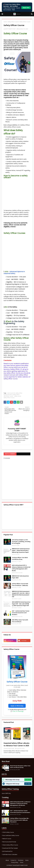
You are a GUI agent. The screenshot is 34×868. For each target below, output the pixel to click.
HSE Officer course (8, 396)
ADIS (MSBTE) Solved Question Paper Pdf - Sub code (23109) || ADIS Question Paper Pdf (21, 604)
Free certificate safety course (11, 835)
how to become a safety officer (12, 395)
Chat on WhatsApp (18, 711)
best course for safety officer (15, 393)
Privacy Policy (15, 862)
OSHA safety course (8, 832)
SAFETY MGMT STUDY (10, 29)
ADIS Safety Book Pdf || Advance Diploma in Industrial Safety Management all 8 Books (21, 568)
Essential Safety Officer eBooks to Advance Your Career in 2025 (17, 744)
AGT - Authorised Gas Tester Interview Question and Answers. (21, 613)
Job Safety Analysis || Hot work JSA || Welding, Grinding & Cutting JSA (21, 541)
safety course (18, 396)
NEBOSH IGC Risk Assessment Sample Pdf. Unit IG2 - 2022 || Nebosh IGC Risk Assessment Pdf (21, 594)
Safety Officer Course (13, 22)
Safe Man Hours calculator (10, 854)
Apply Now (26, 8)
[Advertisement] (17, 252)
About (7, 860)
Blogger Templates (18, 866)
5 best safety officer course (10, 845)
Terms (22, 862)
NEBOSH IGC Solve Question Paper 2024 (20, 577)
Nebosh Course (7, 839)
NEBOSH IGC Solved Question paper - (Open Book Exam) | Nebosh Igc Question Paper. (21, 550)
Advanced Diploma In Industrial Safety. (14, 273)
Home (5, 22)
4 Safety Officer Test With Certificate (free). (20, 558)
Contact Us (13, 860)
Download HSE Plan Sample (10, 848)
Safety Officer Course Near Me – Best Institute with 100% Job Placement (20, 820)
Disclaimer (21, 860)
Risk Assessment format (9, 842)
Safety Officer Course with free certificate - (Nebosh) (20, 585)
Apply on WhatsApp (17, 706)
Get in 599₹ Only (6, 793)
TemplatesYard (17, 866)
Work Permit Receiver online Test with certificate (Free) (20, 767)
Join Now (28, 780)
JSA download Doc (8, 851)
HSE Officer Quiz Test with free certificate (20, 621)
